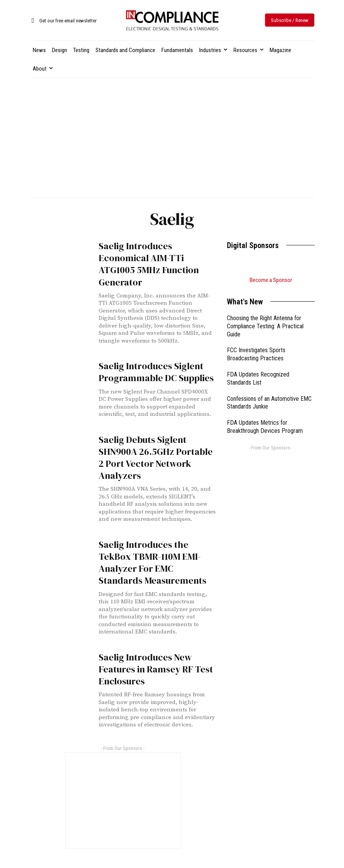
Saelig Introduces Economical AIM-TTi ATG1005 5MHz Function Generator (149, 264)
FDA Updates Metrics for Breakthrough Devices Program (265, 427)
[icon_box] (63, 21)
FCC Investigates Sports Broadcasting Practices (256, 354)
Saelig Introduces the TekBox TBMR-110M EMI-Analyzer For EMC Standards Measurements (153, 563)
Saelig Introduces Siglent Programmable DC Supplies (156, 372)
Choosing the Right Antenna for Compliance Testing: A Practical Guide (265, 326)
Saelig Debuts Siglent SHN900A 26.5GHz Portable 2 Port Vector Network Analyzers (156, 458)
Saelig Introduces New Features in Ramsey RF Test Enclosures (156, 669)
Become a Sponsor (271, 280)
